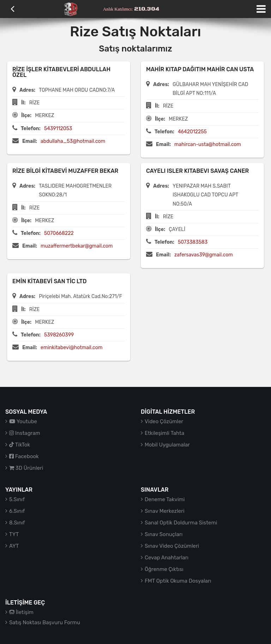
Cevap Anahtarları (167, 558)
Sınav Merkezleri (165, 511)
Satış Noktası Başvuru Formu (45, 622)
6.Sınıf (17, 511)
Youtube (23, 421)
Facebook (24, 456)
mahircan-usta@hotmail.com (208, 144)
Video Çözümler (164, 421)
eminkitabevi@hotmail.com (71, 348)
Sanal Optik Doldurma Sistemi (181, 523)
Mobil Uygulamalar (167, 445)
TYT (14, 534)
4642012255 (192, 132)
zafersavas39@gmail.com (204, 255)
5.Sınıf (17, 499)
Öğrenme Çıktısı (164, 569)
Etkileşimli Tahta (164, 433)
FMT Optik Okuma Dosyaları (178, 581)
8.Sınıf (17, 523)
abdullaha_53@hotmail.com (73, 141)
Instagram (25, 433)
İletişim (21, 612)
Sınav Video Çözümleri (172, 546)
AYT (14, 546)
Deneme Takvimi (165, 499)
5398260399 (59, 335)
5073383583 (193, 242)
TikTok (20, 445)
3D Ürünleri (26, 468)
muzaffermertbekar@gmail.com (77, 246)
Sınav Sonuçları (164, 534)
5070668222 (59, 233)
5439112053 (58, 129)
